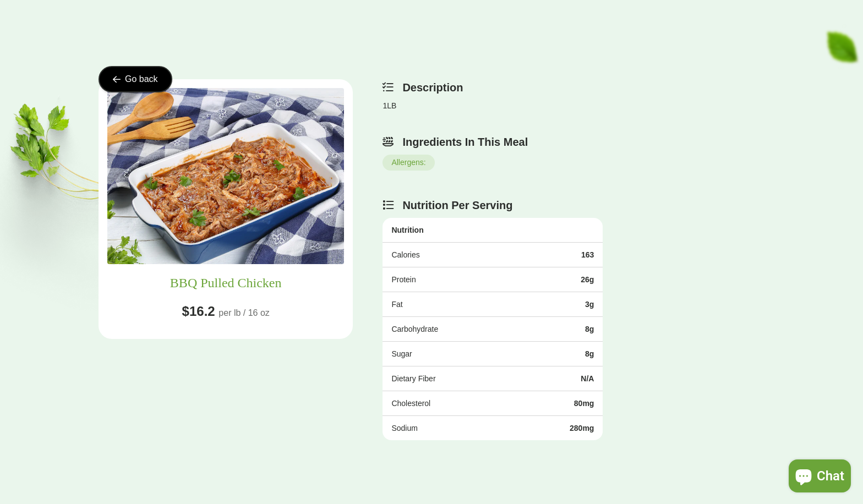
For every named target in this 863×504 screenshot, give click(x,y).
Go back (135, 79)
